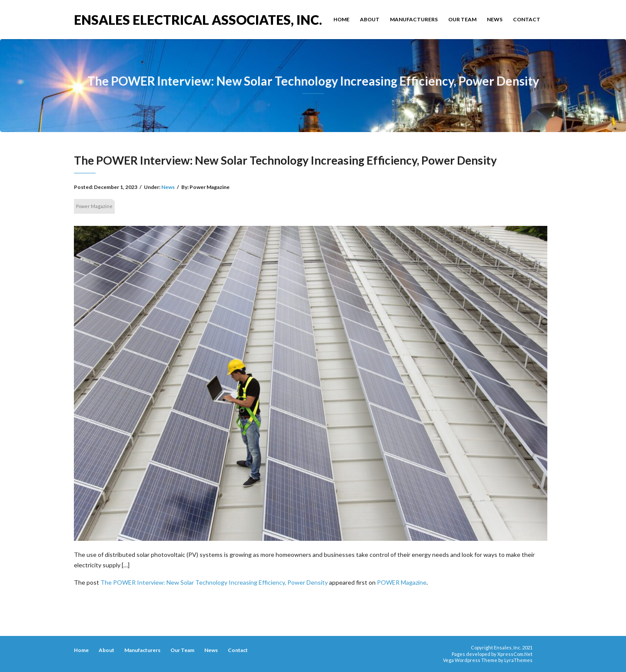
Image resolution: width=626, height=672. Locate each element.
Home (341, 19)
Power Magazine (94, 206)
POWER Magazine (402, 582)
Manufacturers (414, 19)
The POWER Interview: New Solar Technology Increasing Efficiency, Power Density (214, 582)
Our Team (462, 19)
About (370, 19)
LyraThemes (518, 660)
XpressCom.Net (515, 654)
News (495, 19)
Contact (527, 19)
